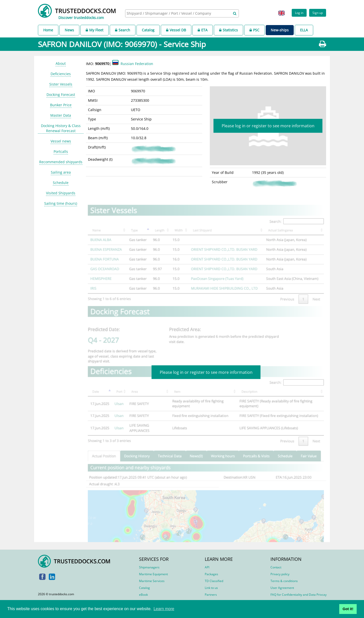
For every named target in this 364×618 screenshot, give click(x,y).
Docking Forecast (61, 95)
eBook (143, 595)
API (207, 567)
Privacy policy (280, 574)
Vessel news (61, 141)
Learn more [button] (164, 609)
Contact (276, 567)
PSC (254, 30)
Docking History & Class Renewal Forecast (61, 128)
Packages (211, 574)
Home (48, 30)
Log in (299, 13)
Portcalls (61, 151)
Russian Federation (137, 64)
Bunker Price (61, 105)
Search (123, 30)
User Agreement (282, 588)
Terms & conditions (284, 581)
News (69, 30)
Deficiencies (61, 74)
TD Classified (214, 581)
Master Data (61, 115)
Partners (211, 595)
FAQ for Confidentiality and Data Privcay (299, 595)
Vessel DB (176, 30)
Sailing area (61, 172)
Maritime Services (152, 581)
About (61, 63)
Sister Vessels (61, 84)
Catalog (148, 30)
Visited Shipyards (61, 193)
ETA (203, 30)
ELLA (304, 30)
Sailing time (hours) (61, 203)
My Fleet (95, 30)
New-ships (280, 30)
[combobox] (182, 13)
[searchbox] (176, 13)
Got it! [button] (348, 609)
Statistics (229, 30)
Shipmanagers (149, 567)
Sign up (318, 13)
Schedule (61, 183)
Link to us (211, 588)
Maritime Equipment (153, 574)
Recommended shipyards (61, 162)
